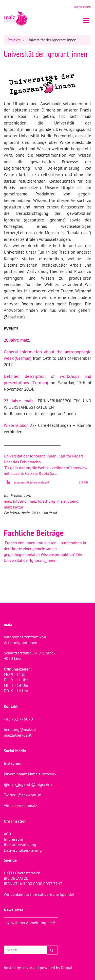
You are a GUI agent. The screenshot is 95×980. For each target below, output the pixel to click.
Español (87, 7)
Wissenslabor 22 (19, 425)
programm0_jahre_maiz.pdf (31, 482)
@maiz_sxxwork (42, 774)
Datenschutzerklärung (23, 850)
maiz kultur (14, 507)
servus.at (29, 967)
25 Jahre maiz (18, 401)
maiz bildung (15, 501)
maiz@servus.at (18, 735)
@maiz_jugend (17, 784)
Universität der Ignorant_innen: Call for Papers (44, 456)
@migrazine (42, 784)
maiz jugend (68, 501)
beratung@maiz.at (20, 729)
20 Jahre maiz (16, 340)
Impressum (13, 839)
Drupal (67, 967)
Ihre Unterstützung (20, 845)
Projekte (14, 40)
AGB (7, 834)
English (78, 7)
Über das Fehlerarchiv (23, 462)
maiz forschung (42, 501)
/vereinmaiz (26, 805)
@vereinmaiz (15, 774)
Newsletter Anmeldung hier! (31, 923)
